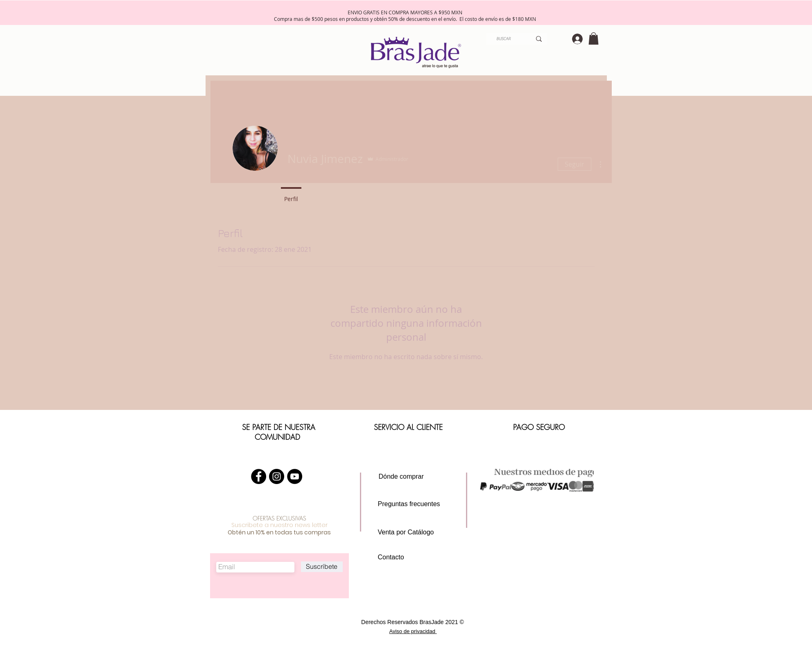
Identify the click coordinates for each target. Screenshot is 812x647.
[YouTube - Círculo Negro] (295, 476)
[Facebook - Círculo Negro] (259, 476)
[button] (594, 38)
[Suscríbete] (322, 567)
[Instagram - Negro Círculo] (277, 476)
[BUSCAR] (504, 39)
